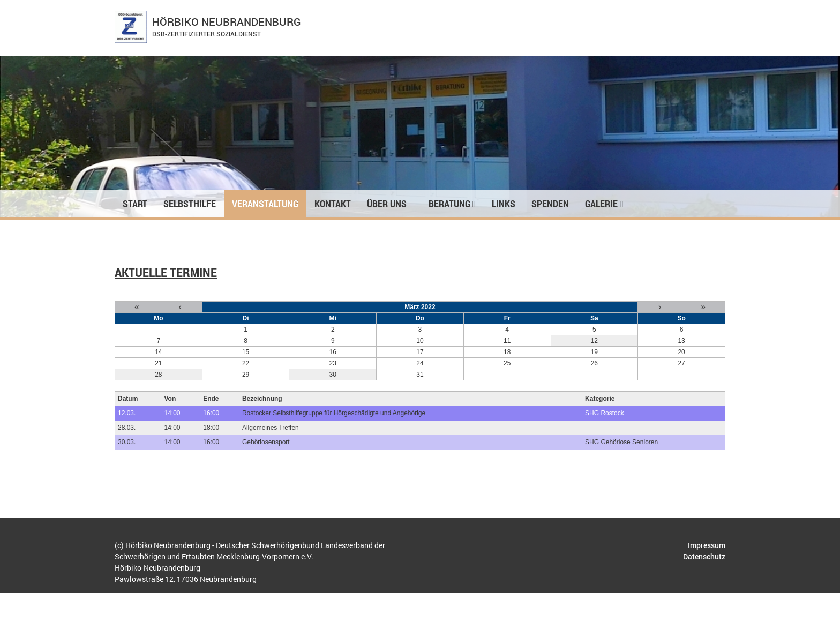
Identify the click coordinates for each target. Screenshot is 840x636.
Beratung (452, 204)
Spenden (550, 204)
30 (333, 375)
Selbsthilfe (190, 204)
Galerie (604, 204)
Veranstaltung (265, 204)
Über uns (390, 204)
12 (594, 341)
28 (158, 375)
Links (504, 204)
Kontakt (333, 204)
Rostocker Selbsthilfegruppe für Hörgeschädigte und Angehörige (334, 413)
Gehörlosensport (266, 442)
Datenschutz (704, 556)
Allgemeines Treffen (271, 428)
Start (135, 204)
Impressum (707, 545)
